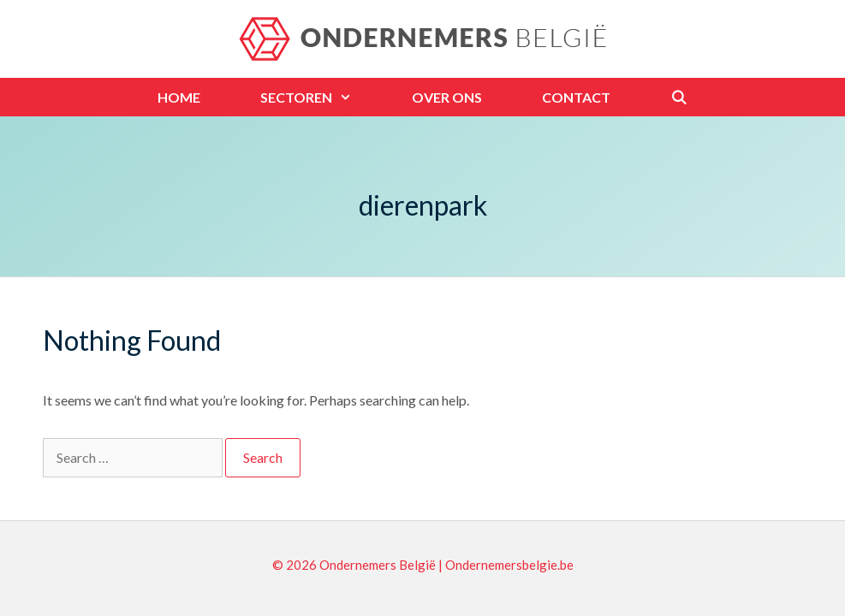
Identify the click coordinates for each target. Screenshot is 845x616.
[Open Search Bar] (679, 97)
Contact (576, 97)
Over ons (447, 97)
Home (179, 97)
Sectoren (321, 97)
